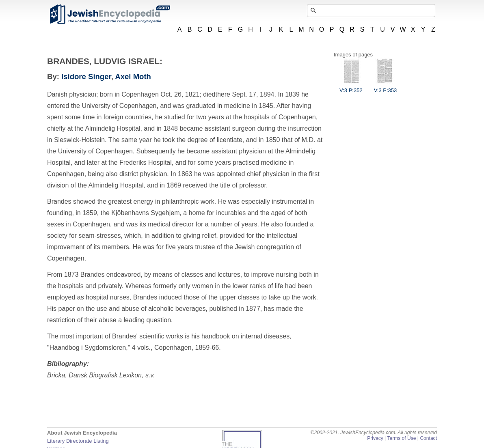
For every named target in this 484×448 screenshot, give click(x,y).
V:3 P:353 (386, 87)
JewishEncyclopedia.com (110, 14)
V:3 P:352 (351, 87)
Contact (428, 438)
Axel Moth (133, 76)
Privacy (375, 438)
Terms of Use (401, 438)
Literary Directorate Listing (78, 441)
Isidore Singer (86, 76)
